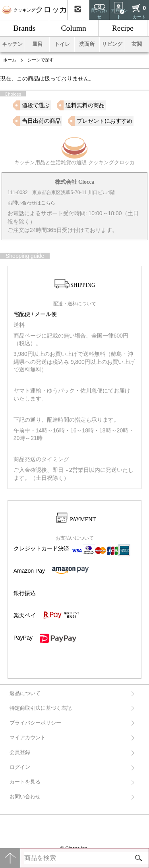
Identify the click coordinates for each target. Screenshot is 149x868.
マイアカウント (28, 738)
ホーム (10, 60)
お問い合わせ (25, 797)
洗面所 (87, 44)
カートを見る (25, 782)
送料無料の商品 (85, 105)
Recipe (123, 28)
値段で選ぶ (36, 105)
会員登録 (20, 752)
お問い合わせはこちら (31, 203)
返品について (25, 693)
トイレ (62, 44)
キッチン (12, 44)
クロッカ (35, 10)
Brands (25, 28)
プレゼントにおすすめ (104, 121)
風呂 (37, 44)
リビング (112, 44)
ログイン (20, 767)
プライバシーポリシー (35, 723)
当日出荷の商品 (41, 121)
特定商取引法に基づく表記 (41, 708)
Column (74, 28)
